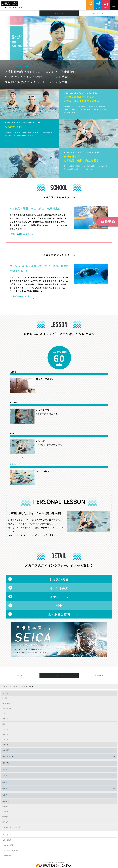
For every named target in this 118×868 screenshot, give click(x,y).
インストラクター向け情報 (11, 827)
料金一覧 (5, 734)
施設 (4, 724)
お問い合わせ (7, 856)
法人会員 (5, 822)
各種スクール (98, 13)
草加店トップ (19, 687)
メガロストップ (6, 687)
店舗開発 (5, 812)
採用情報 (5, 817)
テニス (20, 13)
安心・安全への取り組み (10, 850)
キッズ (5, 714)
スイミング (59, 13)
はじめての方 (7, 703)
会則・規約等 (7, 840)
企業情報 (5, 806)
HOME (5, 698)
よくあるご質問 (8, 845)
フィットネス (7, 708)
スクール (5, 719)
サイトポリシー (8, 835)
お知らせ (5, 740)
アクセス (5, 729)
